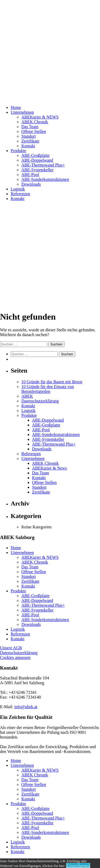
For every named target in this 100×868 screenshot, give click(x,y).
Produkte (18, 151)
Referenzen (20, 194)
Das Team (30, 127)
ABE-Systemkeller (37, 170)
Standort (29, 136)
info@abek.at (26, 707)
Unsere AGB (11, 648)
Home (16, 107)
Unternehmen (22, 112)
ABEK (27, 396)
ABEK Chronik (35, 122)
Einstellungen (78, 865)
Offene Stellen (34, 131)
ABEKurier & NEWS (40, 117)
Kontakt (28, 146)
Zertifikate (30, 141)
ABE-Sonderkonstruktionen (45, 179)
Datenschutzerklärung (40, 401)
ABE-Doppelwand (37, 160)
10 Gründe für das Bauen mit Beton (52, 382)
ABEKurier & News (49, 468)
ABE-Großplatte (35, 155)
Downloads (31, 184)
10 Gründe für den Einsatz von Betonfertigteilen (48, 389)
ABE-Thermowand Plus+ (43, 165)
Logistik (18, 189)
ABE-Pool (30, 175)
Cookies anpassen (15, 657)
